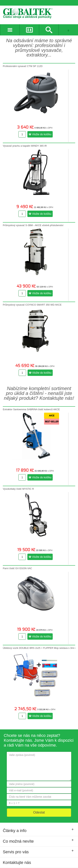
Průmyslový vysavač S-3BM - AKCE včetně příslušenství (33, 225)
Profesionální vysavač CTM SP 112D (23, 66)
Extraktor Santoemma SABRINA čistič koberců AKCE (31, 409)
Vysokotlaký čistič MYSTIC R (18, 489)
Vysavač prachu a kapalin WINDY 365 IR (25, 146)
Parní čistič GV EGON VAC (17, 568)
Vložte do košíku (40, 134)
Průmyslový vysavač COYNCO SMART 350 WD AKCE (32, 305)
